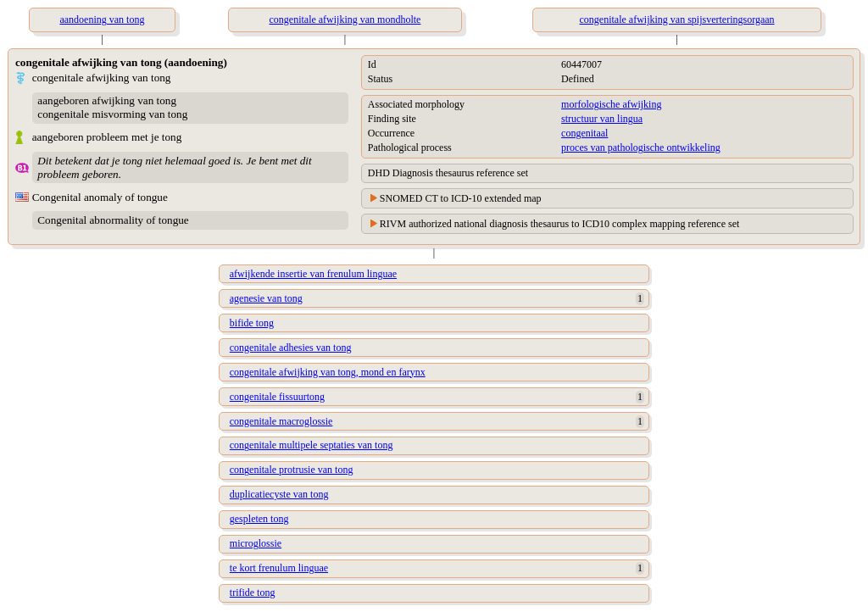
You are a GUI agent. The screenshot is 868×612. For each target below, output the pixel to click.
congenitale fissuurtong (277, 397)
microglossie (256, 543)
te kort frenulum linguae (279, 568)
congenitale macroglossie (281, 421)
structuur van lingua (602, 119)
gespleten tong (259, 519)
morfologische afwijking (611, 104)
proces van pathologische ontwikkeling (641, 147)
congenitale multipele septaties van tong (312, 445)
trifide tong (253, 593)
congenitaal (584, 133)
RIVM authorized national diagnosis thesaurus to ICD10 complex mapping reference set (560, 224)
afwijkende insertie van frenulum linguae (313, 274)
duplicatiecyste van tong (279, 494)
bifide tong (252, 323)
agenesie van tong (266, 298)
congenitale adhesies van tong (291, 348)
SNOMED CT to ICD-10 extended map (461, 198)
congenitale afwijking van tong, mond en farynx (328, 372)
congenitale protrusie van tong (292, 470)
